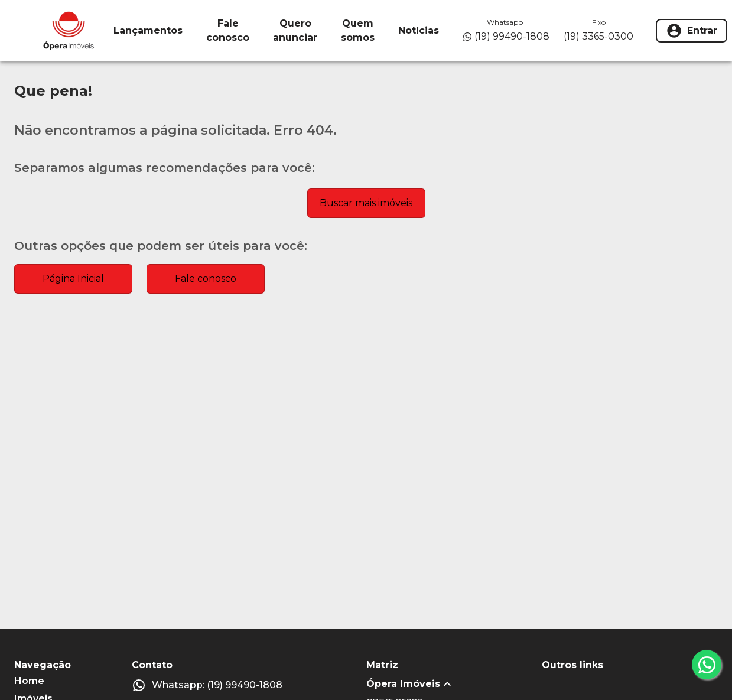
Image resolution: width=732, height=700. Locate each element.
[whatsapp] (707, 665)
